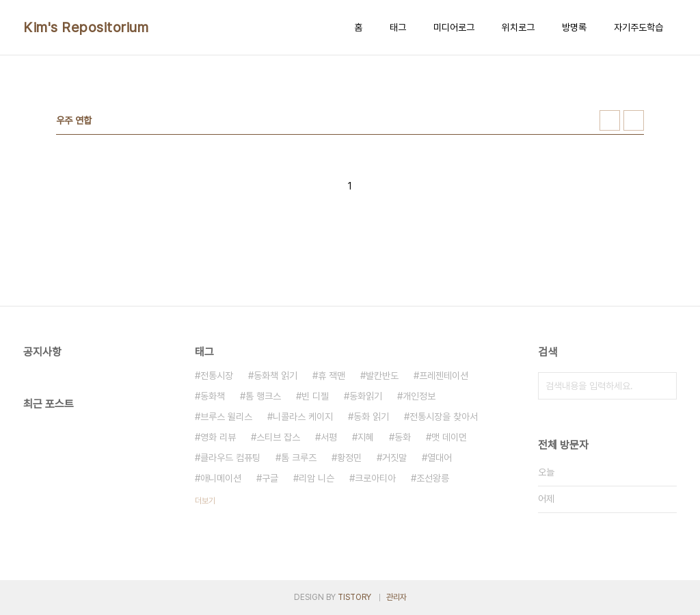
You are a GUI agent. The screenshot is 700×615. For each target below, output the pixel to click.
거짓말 (394, 458)
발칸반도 (382, 376)
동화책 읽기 (275, 376)
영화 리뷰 (218, 437)
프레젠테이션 (444, 376)
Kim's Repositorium (86, 27)
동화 (403, 437)
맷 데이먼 (449, 437)
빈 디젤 (315, 396)
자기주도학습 (638, 27)
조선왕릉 (433, 478)
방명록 (574, 27)
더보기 (205, 501)
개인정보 (419, 396)
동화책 (213, 396)
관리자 (396, 597)
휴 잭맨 (332, 376)
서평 (329, 437)
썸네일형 (610, 120)
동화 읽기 (371, 417)
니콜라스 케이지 (303, 417)
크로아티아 (375, 478)
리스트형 (634, 120)
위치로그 (518, 27)
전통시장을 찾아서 (444, 417)
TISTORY (354, 597)
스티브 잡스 (278, 437)
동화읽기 (366, 396)
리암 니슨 (317, 478)
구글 (270, 478)
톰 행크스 (263, 396)
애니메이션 (221, 478)
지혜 (366, 437)
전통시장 (217, 376)
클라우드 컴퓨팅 (230, 458)
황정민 (349, 458)
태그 (398, 27)
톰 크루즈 (299, 458)
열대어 (440, 458)
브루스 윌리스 (226, 417)
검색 (663, 386)
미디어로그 (454, 27)
